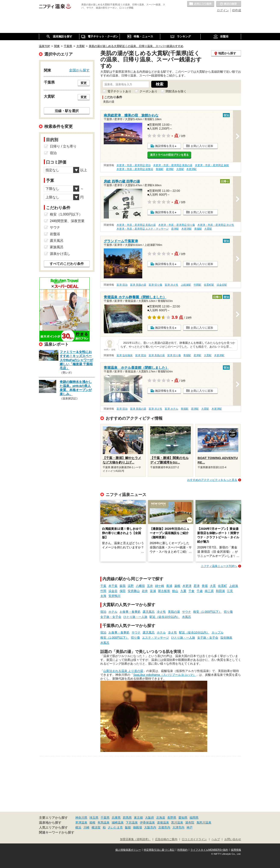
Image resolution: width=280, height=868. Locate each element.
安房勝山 (134, 591)
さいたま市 (115, 827)
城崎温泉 (118, 822)
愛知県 (183, 818)
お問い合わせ (233, 839)
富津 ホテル (171, 409)
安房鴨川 (114, 596)
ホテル (113, 612)
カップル (218, 632)
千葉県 (105, 818)
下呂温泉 (132, 822)
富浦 (153, 591)
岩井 (145, 591)
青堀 (205, 586)
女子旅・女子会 (111, 617)
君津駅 (170, 169)
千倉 (191, 591)
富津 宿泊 (122, 285)
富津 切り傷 (155, 285)
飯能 (128, 827)
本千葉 (113, 586)
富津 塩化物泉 (125, 355)
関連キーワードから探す (57, 833)
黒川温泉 (177, 822)
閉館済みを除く (176, 91)
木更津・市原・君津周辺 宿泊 (134, 165)
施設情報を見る (165, 146)
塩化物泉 (226, 638)
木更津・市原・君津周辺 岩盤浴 (135, 169)
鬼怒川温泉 (204, 822)
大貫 (213, 586)
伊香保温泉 (147, 822)
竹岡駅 (197, 285)
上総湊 (234, 586)
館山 (175, 591)
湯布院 (190, 822)
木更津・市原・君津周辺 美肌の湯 (173, 165)
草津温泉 (81, 822)
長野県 (172, 818)
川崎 (86, 827)
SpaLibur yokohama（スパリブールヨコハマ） (165, 675)
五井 (150, 586)
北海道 (161, 818)
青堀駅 (160, 169)
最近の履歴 (229, 4)
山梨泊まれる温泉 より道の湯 (123, 671)
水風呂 (187, 617)
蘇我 (123, 586)
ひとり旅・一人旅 (135, 617)
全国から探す (79, 70)
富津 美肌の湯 (138, 285)
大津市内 (178, 827)
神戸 (190, 827)
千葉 (103, 586)
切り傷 (228, 612)
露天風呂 (149, 612)
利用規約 (182, 850)
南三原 (209, 591)
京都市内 (164, 827)
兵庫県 (116, 818)
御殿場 (138, 827)
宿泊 (103, 612)
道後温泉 (163, 822)
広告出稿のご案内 (166, 839)
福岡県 (194, 818)
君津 (197, 586)
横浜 (78, 827)
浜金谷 (113, 591)
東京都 (138, 818)
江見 (230, 591)
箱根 (92, 822)
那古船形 (164, 591)
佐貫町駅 (209, 285)
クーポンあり (148, 91)
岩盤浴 (55, 234)
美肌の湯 (174, 612)
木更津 (187, 586)
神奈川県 (81, 818)
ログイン (223, 10)
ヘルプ (216, 839)
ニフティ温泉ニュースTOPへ (219, 566)
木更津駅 (191, 169)
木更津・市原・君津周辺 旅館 (212, 165)
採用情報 (236, 850)
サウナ (187, 612)
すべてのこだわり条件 (67, 264)
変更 (84, 83)
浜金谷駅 (222, 285)
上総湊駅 (186, 285)
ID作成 (237, 10)
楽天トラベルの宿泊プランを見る (169, 155)
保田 (123, 591)
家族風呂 (57, 247)
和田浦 (220, 591)
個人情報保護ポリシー (128, 850)
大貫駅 (180, 169)
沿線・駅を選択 (67, 111)
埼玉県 (94, 818)
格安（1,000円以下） (207, 612)
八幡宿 (140, 586)
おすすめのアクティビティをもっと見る (212, 480)
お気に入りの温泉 (201, 4)
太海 (103, 596)
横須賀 (96, 827)
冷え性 (161, 612)
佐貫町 (222, 586)
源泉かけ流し (60, 254)
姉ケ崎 (160, 586)
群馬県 (127, 818)
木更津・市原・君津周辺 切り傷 (177, 225)
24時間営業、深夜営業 (67, 221)
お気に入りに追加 (202, 146)
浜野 (131, 586)
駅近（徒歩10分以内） (165, 617)
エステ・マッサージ (156, 638)
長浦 (169, 586)
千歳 (200, 591)
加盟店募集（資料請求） (135, 839)
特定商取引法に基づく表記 (159, 850)
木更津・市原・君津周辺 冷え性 (216, 225)
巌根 (177, 586)
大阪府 (150, 818)
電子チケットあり (119, 91)
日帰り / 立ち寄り (63, 146)
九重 (183, 591)
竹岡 (103, 591)
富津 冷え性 (171, 285)
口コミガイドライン (194, 839)
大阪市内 (150, 827)
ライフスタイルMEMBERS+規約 (209, 850)
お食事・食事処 (130, 612)
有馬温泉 (104, 822)
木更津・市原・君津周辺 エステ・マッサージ (143, 229)
